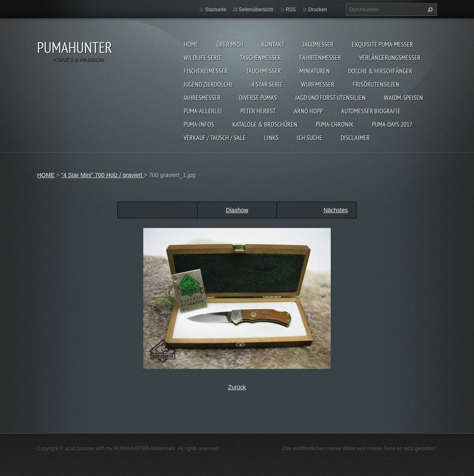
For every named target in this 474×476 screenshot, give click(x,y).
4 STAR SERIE (267, 84)
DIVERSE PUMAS (258, 98)
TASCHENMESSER (261, 58)
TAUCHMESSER (264, 71)
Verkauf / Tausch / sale (215, 138)
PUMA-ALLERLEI (203, 111)
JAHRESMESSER (202, 98)
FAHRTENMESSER (320, 58)
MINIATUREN (315, 71)
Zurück (237, 387)
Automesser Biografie (371, 111)
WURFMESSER (318, 84)
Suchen (429, 10)
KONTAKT (273, 44)
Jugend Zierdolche (208, 84)
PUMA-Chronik (335, 124)
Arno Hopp (308, 111)
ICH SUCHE (310, 138)
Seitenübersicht (256, 10)
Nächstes (336, 210)
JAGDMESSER (318, 44)
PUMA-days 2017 (392, 124)
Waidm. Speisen (404, 98)
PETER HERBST (258, 111)
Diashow (237, 210)
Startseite (216, 10)
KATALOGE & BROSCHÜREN (265, 124)
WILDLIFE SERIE (203, 58)
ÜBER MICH (230, 44)
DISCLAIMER (355, 138)
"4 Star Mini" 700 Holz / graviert (102, 175)
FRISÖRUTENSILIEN (376, 84)
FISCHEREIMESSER (206, 71)
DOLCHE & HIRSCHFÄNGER (380, 71)
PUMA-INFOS (199, 124)
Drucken (318, 10)
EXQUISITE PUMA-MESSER (383, 44)
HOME (191, 44)
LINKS (271, 138)
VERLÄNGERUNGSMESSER (390, 58)
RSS (291, 10)
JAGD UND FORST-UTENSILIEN (331, 98)
